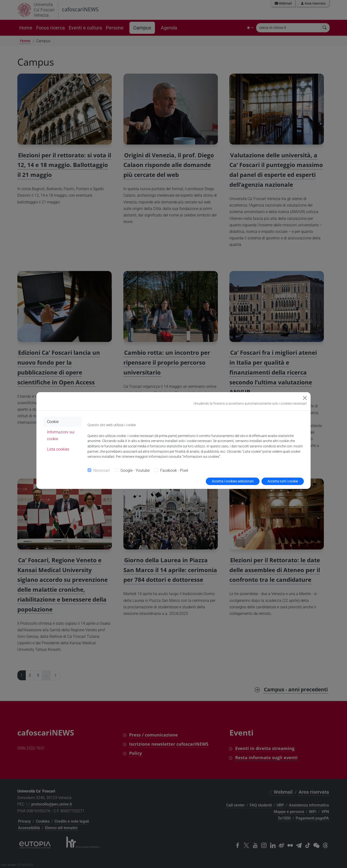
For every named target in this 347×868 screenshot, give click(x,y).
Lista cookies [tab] (58, 449)
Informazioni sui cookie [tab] (61, 435)
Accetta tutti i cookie (283, 481)
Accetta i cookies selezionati (233, 481)
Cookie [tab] (53, 422)
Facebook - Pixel (174, 470)
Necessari (102, 470)
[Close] (305, 398)
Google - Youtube (135, 470)
